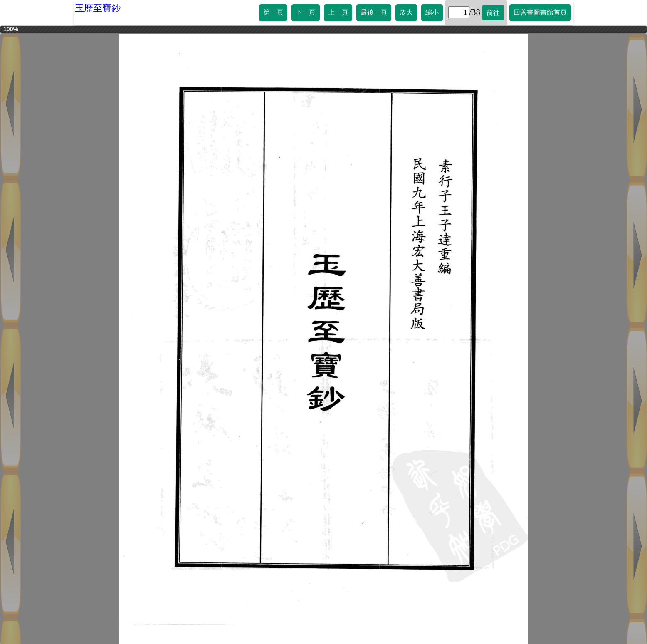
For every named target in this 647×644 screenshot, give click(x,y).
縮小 (432, 12)
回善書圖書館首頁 (540, 12)
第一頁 (273, 12)
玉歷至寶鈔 (98, 8)
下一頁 (306, 12)
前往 (493, 13)
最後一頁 (374, 12)
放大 (406, 12)
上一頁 (338, 12)
